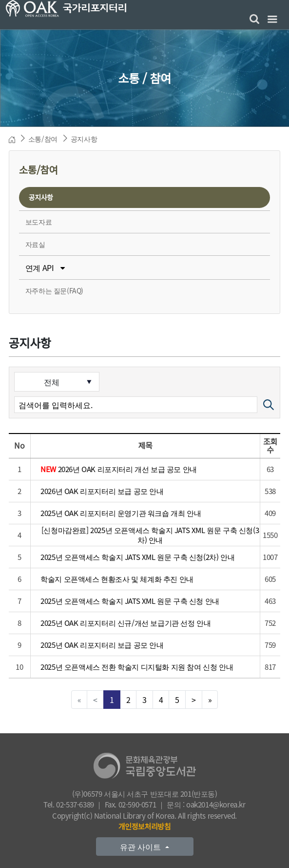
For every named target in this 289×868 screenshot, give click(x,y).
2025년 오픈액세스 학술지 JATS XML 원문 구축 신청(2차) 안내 (137, 557)
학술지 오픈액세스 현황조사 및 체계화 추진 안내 (117, 579)
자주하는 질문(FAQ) (54, 290)
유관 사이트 (141, 847)
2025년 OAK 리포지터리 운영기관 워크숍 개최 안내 (121, 513)
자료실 (35, 244)
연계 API (45, 268)
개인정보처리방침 (144, 826)
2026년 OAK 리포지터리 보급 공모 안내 (102, 491)
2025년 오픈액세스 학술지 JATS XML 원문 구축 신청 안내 (130, 601)
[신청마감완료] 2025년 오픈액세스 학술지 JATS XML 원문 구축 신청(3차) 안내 (150, 535)
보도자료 (39, 222)
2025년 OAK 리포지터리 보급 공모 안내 (102, 645)
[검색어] (136, 405)
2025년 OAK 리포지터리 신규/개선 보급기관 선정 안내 (125, 623)
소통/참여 (43, 139)
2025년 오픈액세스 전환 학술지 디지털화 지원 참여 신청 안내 (137, 667)
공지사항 (84, 139)
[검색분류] (57, 382)
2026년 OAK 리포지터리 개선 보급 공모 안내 (119, 469)
